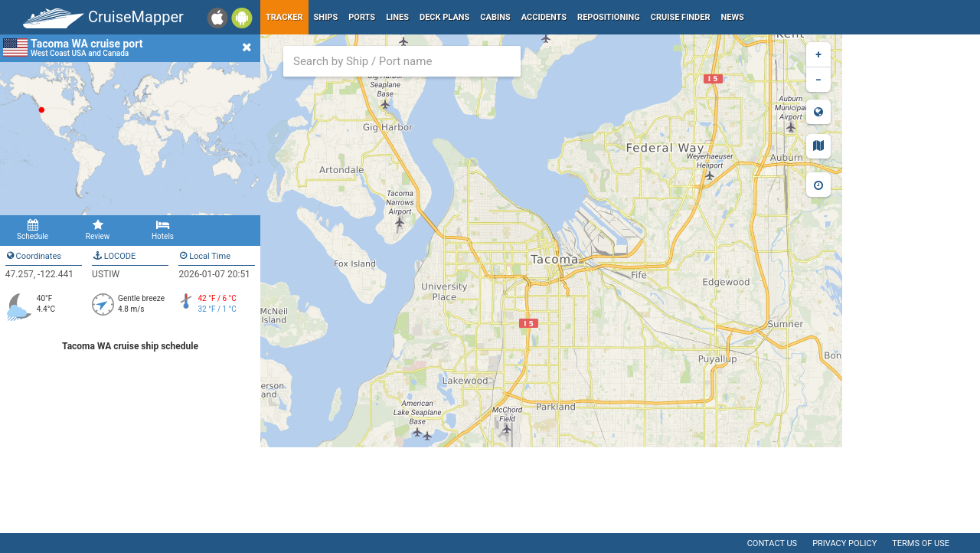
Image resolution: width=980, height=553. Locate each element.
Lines (397, 17)
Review (98, 230)
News (733, 17)
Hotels (163, 230)
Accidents (544, 17)
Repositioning (609, 17)
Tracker (284, 17)
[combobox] (402, 61)
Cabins (495, 17)
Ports (362, 17)
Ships (326, 17)
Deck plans (444, 17)
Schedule (33, 230)
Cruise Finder (681, 17)
